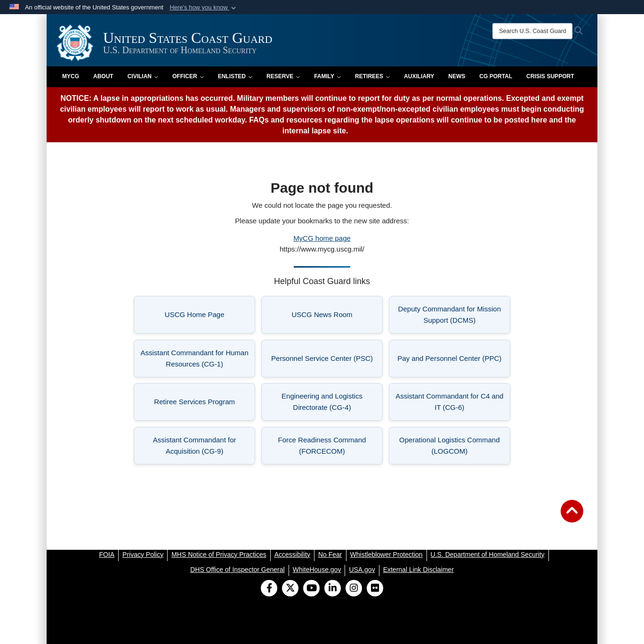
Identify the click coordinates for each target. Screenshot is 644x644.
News (457, 76)
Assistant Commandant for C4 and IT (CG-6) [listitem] (453, 402)
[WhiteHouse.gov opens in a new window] (317, 570)
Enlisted (235, 76)
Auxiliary (419, 76)
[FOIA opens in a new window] (107, 554)
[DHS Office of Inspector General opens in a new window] (237, 570)
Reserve (283, 76)
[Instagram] (354, 589)
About (103, 76)
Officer (188, 76)
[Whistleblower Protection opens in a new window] (386, 554)
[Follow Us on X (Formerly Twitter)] (290, 589)
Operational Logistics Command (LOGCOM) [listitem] (455, 445)
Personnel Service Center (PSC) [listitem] (327, 361)
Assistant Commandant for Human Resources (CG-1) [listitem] (198, 358)
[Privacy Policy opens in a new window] (143, 554)
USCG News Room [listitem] (337, 317)
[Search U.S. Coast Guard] (532, 31)
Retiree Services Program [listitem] (205, 404)
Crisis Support (550, 76)
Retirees (372, 76)
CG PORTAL (496, 76)
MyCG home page (322, 238)
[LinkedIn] (333, 589)
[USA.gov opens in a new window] (362, 570)
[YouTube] (311, 589)
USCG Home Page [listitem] (210, 317)
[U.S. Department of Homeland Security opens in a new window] (488, 554)
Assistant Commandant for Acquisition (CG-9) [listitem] (204, 445)
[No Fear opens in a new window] (330, 554)
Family (327, 76)
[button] (204, 8)
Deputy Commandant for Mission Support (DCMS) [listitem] (454, 314)
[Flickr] (375, 589)
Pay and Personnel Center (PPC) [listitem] (454, 361)
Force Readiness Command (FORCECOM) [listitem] (331, 445)
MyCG (71, 76)
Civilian (143, 76)
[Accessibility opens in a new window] (292, 554)
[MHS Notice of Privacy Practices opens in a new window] (219, 554)
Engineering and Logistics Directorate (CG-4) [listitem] (332, 402)
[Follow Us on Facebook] (269, 589)
